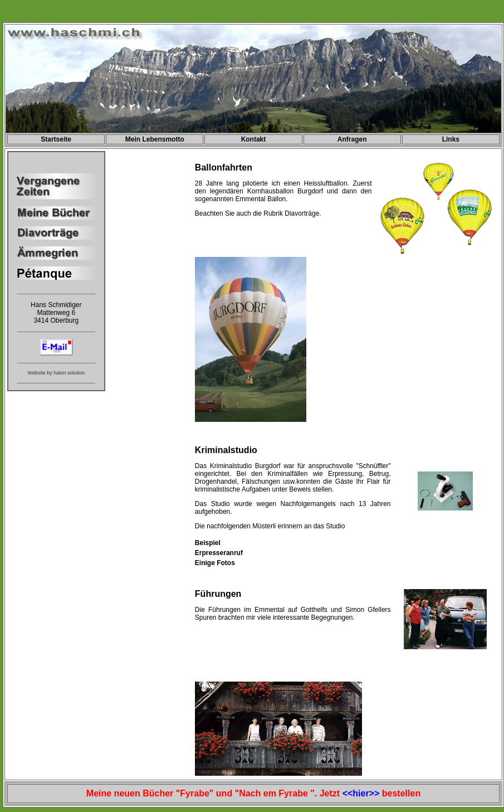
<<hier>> (361, 793)
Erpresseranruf (219, 553)
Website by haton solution (56, 373)
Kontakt (254, 139)
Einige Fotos (215, 563)
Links (451, 139)
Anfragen (352, 139)
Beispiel (208, 543)
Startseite (56, 139)
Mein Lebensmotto (155, 139)
